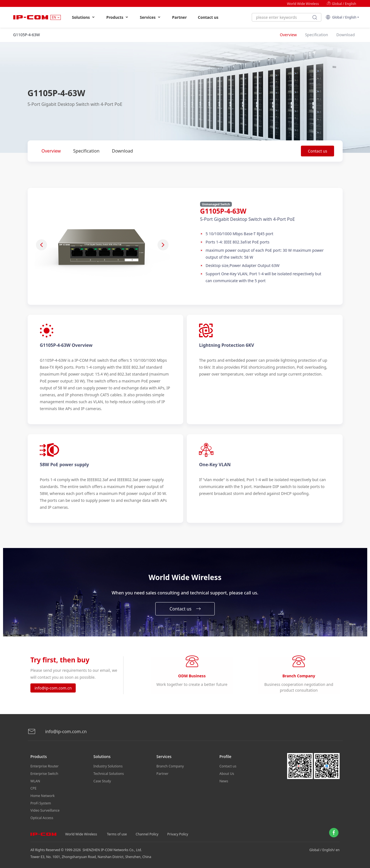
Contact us (208, 17)
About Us (227, 776)
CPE (33, 790)
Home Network (42, 797)
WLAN (35, 783)
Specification (86, 151)
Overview (51, 151)
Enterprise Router (44, 769)
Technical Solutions (108, 776)
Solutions (84, 17)
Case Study (102, 783)
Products (118, 17)
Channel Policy (147, 833)
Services (150, 17)
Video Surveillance (45, 810)
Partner (179, 17)
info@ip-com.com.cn (53, 690)
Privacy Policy (178, 833)
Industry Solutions (108, 769)
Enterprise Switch (44, 776)
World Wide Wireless (303, 4)
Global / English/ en (324, 849)
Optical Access (41, 817)
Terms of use (117, 833)
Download (122, 151)
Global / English (341, 4)
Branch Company (170, 769)
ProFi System (40, 803)
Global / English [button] (341, 17)
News (224, 783)
